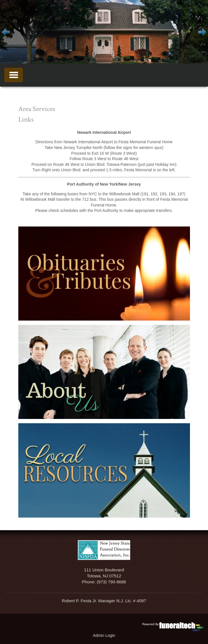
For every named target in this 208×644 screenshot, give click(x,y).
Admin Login (104, 635)
